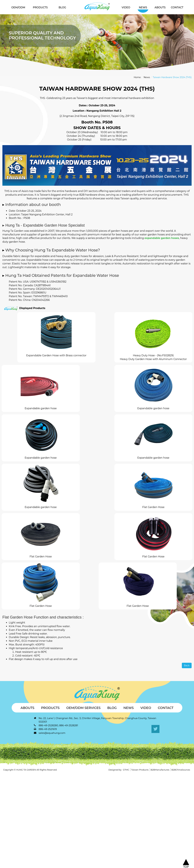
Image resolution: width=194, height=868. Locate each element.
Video (126, 7)
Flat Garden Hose (153, 507)
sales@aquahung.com (52, 733)
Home (137, 77)
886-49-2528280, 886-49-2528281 (58, 725)
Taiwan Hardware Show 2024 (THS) (172, 77)
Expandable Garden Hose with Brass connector (56, 355)
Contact (177, 7)
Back (187, 665)
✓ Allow (5, 782)
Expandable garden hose (41, 408)
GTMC (126, 770)
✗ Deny (5, 786)
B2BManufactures (160, 770)
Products (40, 7)
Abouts (160, 7)
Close (3, 775)
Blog (62, 7)
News (143, 7)
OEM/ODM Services (83, 708)
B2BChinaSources (181, 770)
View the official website (33, 808)
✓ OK (103, 866)
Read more (8, 808)
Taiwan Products (140, 770)
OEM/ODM (18, 7)
